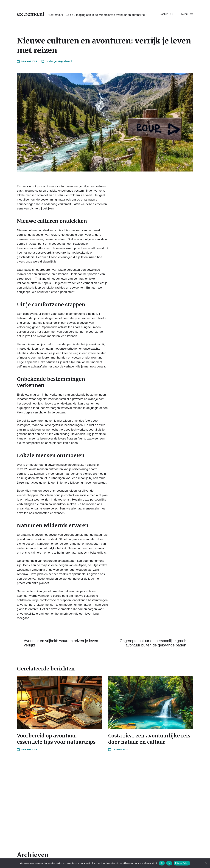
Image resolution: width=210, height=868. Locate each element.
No (169, 863)
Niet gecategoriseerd (60, 61)
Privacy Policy (182, 863)
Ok (162, 863)
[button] (167, 14)
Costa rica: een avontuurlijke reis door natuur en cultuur (149, 739)
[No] (206, 863)
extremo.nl (31, 14)
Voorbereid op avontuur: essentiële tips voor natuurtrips (56, 739)
